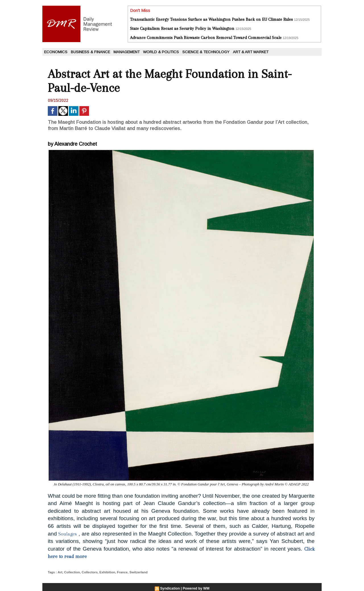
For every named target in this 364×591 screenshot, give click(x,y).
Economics (56, 52)
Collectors (88, 572)
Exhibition (105, 572)
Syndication (170, 588)
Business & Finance (90, 52)
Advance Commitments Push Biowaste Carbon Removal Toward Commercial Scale (206, 38)
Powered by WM (196, 588)
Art (60, 572)
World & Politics (161, 52)
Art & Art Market (251, 52)
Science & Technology (206, 52)
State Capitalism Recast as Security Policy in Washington (182, 28)
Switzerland (135, 572)
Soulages (68, 534)
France (120, 572)
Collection (71, 572)
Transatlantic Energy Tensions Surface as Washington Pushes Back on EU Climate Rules (211, 19)
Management (127, 52)
